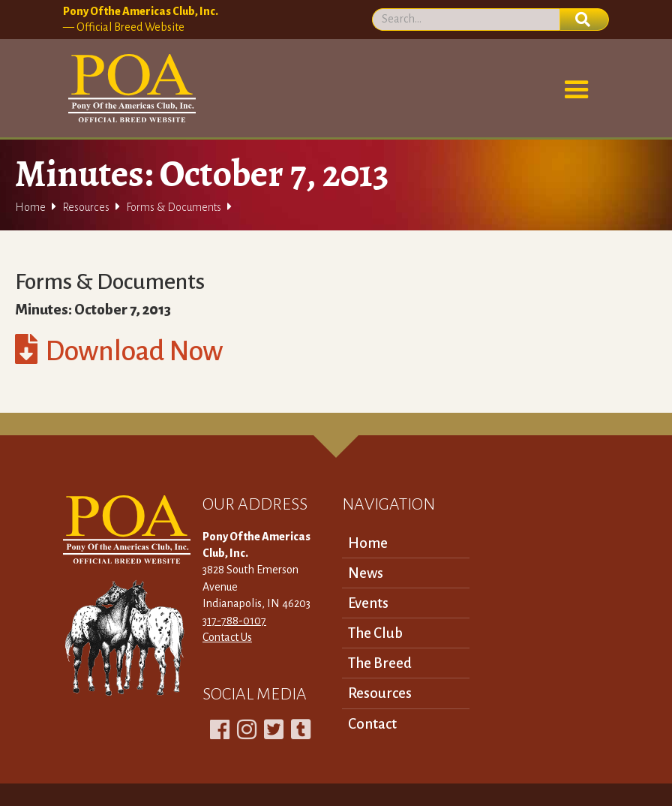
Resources (86, 207)
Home (30, 207)
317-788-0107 (234, 621)
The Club (375, 633)
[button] (577, 90)
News (366, 573)
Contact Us (227, 637)
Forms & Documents (174, 207)
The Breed (380, 663)
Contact (372, 724)
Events (368, 603)
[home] (129, 89)
